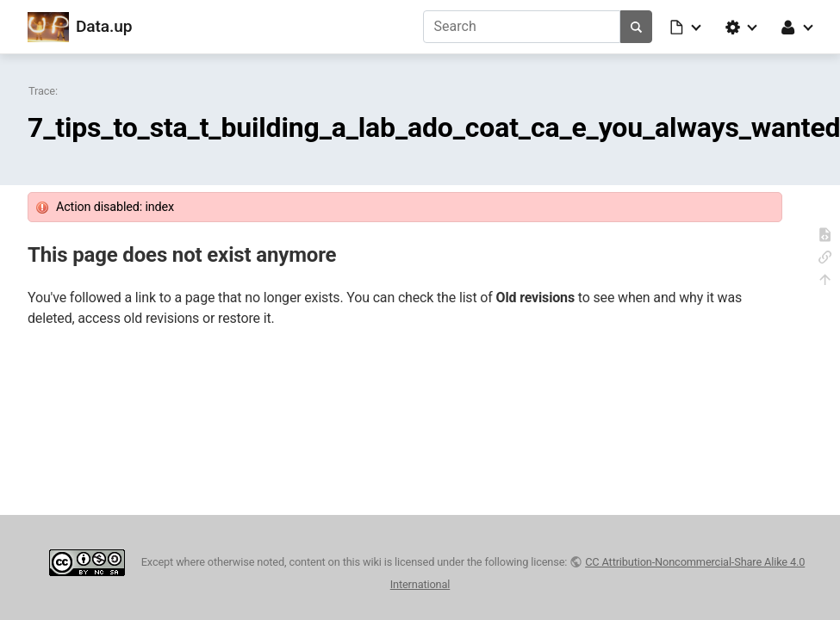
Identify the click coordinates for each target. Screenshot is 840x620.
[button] (687, 27)
